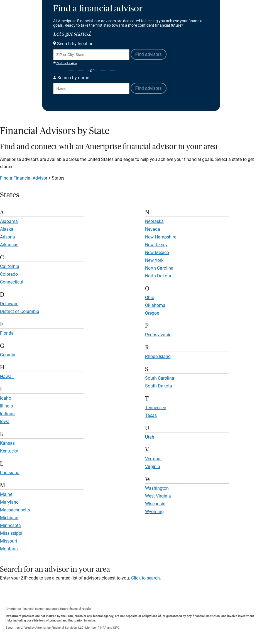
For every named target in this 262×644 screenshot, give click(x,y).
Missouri (8, 541)
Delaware (9, 304)
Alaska (7, 229)
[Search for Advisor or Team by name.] (91, 89)
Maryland (9, 502)
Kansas (7, 443)
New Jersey (156, 245)
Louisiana (10, 473)
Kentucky (9, 451)
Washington (157, 488)
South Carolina (160, 378)
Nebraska (154, 221)
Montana (9, 549)
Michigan (9, 518)
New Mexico (157, 253)
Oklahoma (155, 305)
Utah (150, 437)
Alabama (9, 221)
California (10, 266)
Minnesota (10, 525)
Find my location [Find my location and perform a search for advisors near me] (65, 63)
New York (154, 260)
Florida (7, 333)
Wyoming (154, 512)
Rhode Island (158, 356)
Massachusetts (15, 510)
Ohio (150, 298)
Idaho (6, 398)
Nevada (153, 229)
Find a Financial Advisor (24, 178)
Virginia (153, 467)
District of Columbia (20, 311)
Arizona (8, 237)
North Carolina (159, 268)
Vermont (153, 459)
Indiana (7, 414)
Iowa (5, 422)
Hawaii (7, 376)
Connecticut (12, 282)
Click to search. (146, 578)
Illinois (6, 406)
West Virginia (158, 496)
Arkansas (9, 245)
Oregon (152, 313)
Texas (151, 415)
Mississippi (11, 533)
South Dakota (159, 386)
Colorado (9, 274)
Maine (6, 494)
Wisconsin (155, 504)
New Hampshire (161, 237)
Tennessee (156, 408)
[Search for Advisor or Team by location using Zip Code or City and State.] (91, 55)
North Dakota (158, 276)
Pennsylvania (158, 335)
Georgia (8, 355)
